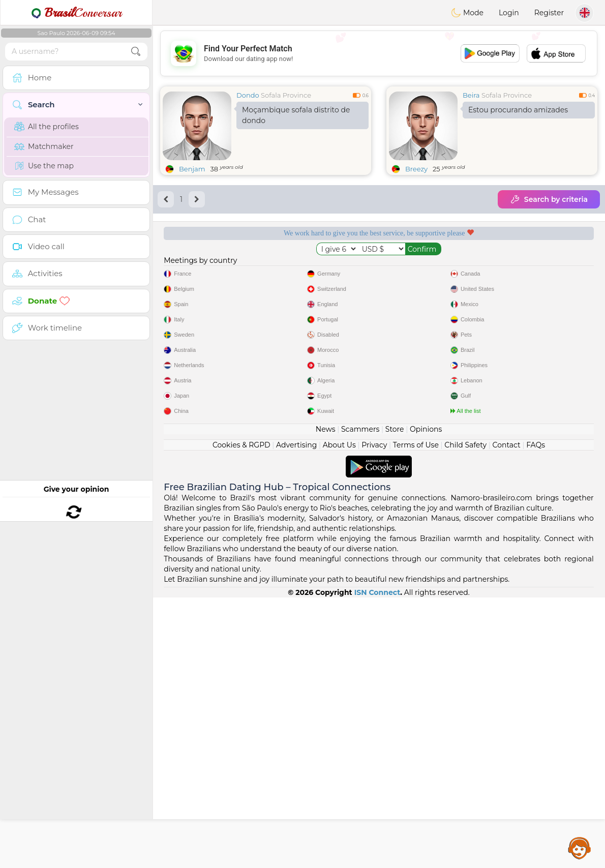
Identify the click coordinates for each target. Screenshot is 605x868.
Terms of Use (416, 715)
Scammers (360, 700)
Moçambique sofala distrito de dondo (296, 115)
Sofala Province (286, 95)
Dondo (248, 95)
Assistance (580, 848)
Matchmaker (44, 146)
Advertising (296, 715)
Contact (507, 715)
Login (509, 13)
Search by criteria (549, 199)
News (326, 700)
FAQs (536, 715)
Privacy (374, 715)
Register (549, 13)
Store (395, 700)
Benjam (192, 169)
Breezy (416, 169)
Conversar (76, 13)
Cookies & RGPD (241, 715)
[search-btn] (136, 52)
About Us (339, 715)
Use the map (44, 166)
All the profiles (47, 127)
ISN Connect (377, 863)
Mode (467, 13)
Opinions (426, 700)
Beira (471, 95)
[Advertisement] (379, 53)
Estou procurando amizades (518, 110)
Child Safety (465, 715)
